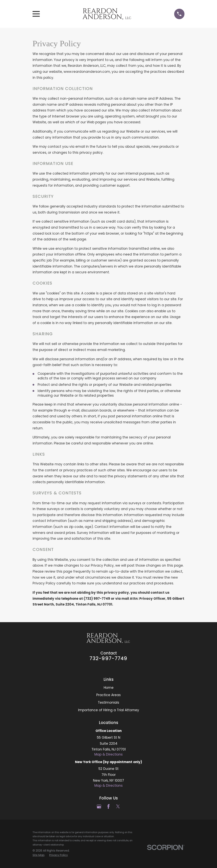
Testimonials (108, 702)
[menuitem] (39, 855)
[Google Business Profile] (99, 806)
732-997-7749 (108, 658)
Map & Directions (108, 754)
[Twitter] (118, 806)
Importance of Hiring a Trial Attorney (109, 710)
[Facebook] (108, 806)
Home (109, 688)
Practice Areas (108, 695)
